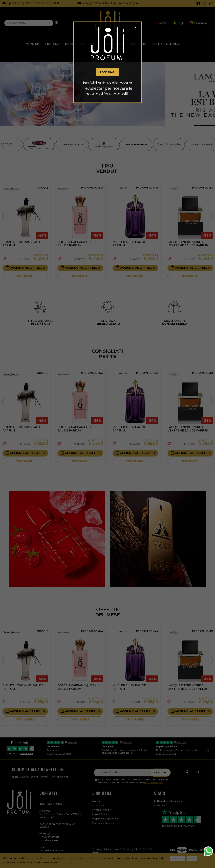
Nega (192, 859)
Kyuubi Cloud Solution (118, 849)
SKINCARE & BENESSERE (106, 44)
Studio (141, 849)
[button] (201, 23)
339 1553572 (53, 837)
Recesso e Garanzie (103, 823)
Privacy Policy (100, 814)
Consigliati (139, 44)
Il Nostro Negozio (102, 810)
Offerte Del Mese (166, 44)
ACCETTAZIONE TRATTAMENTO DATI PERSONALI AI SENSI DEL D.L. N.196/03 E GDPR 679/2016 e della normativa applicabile (134, 781)
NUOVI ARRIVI (75, 44)
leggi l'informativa (154, 782)
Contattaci (98, 805)
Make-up (32, 44)
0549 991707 (54, 840)
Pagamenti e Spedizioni (105, 819)
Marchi (96, 801)
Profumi (52, 44)
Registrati (159, 773)
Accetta (178, 859)
